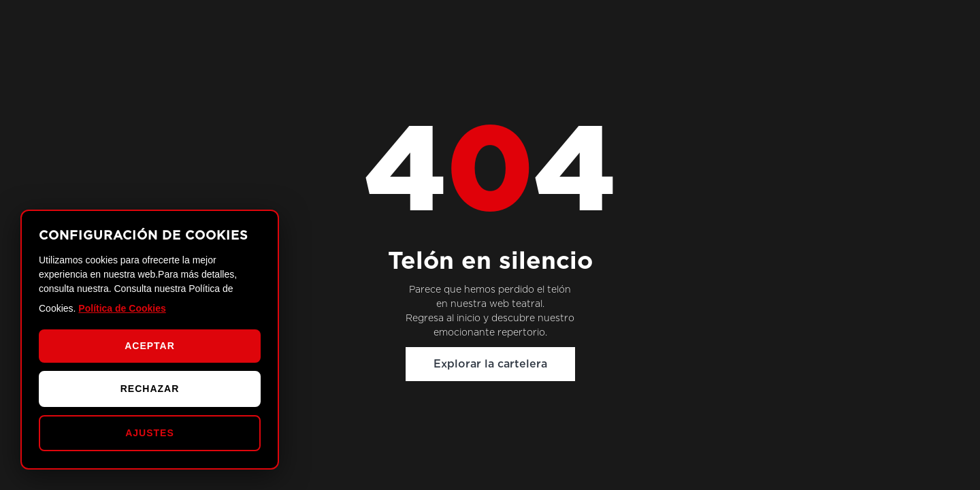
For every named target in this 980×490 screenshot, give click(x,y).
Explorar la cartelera (490, 364)
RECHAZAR (150, 389)
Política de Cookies (122, 308)
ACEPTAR (150, 346)
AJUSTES (150, 433)
